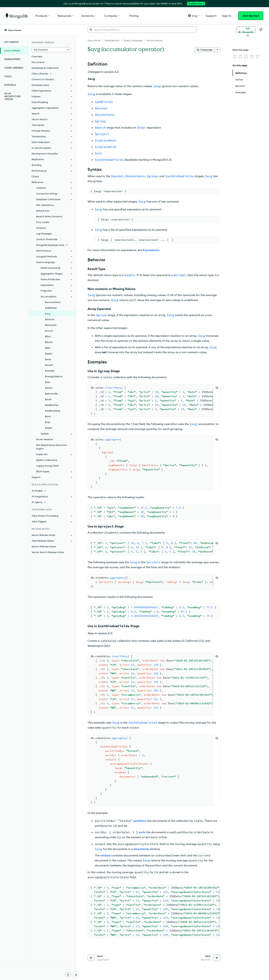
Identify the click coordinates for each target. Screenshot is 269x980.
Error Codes (43, 222)
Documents (38, 62)
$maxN (49, 365)
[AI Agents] (52, 502)
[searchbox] (142, 30)
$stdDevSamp (53, 411)
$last (48, 348)
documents (141, 849)
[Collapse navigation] (76, 974)
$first (48, 336)
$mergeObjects (54, 376)
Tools (8, 76)
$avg (48, 314)
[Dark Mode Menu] (261, 30)
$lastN (49, 354)
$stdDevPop (52, 405)
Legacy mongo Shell (47, 466)
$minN (49, 388)
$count (49, 331)
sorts (142, 832)
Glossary (41, 228)
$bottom (50, 319)
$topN (48, 428)
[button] (194, 16)
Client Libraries (14, 68)
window (105, 855)
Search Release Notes (44, 546)
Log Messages (44, 234)
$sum (48, 416)
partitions (140, 821)
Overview (37, 56)
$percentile (51, 394)
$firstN (49, 342)
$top (48, 422)
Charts (35, 176)
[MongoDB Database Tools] (52, 245)
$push (48, 399)
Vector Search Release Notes (48, 552)
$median (50, 371)
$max (48, 359)
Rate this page (240, 50)
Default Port (43, 211)
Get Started (251, 16)
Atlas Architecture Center (13, 96)
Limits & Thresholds (47, 239)
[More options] (217, 50)
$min (48, 382)
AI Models (10, 85)
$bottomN (51, 325)
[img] (235, 56)
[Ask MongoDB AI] (246, 30)
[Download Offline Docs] (68, 974)
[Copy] (217, 388)
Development (12, 51)
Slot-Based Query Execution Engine (52, 447)
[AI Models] (52, 491)
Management (12, 59)
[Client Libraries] (52, 74)
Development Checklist (45, 154)
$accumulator (53, 302)
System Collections (47, 460)
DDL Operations (45, 205)
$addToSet (51, 308)
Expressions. (151, 250)
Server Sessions (45, 439)
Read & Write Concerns (49, 216)
